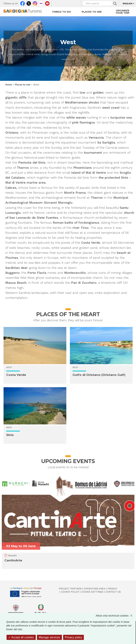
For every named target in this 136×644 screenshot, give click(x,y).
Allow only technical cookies (116, 616)
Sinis (10, 435)
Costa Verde (16, 375)
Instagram (35, 3)
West (9, 367)
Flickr (41, 3)
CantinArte (13, 560)
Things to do (61, 12)
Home (9, 85)
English (128, 4)
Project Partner (70, 589)
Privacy (112, 589)
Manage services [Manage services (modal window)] (49, 637)
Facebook (23, 3)
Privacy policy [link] (74, 637)
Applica (115, 4)
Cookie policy (70, 592)
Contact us (113, 592)
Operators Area (95, 589)
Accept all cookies (21, 637)
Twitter (29, 3)
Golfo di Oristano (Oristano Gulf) (99, 375)
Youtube (47, 3)
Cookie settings (92, 592)
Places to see (92, 12)
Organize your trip (123, 12)
